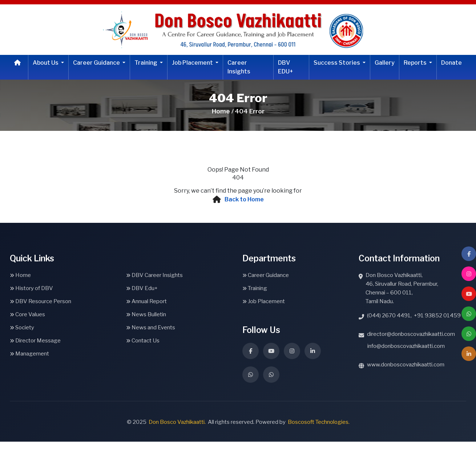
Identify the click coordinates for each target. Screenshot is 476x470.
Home (20, 275)
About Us (46, 63)
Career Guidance (97, 63)
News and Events (151, 328)
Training (146, 63)
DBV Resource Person (41, 301)
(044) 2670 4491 (389, 316)
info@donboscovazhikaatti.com (406, 346)
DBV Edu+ (142, 288)
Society (22, 328)
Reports (416, 63)
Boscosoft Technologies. (319, 422)
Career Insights (239, 67)
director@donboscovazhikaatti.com (411, 334)
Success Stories (337, 63)
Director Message (35, 341)
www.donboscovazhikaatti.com (406, 365)
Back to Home (244, 199)
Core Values (27, 314)
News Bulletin (146, 314)
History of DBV (31, 288)
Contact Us (143, 341)
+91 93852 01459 (437, 316)
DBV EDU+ (286, 67)
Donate (451, 63)
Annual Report (146, 301)
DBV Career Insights (154, 275)
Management (29, 354)
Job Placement (193, 63)
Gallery (385, 63)
